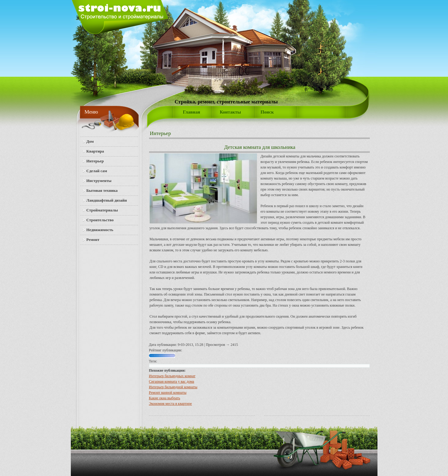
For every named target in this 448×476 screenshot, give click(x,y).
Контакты (230, 112)
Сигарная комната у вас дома (172, 381)
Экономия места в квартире (170, 404)
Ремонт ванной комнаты (168, 393)
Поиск (267, 112)
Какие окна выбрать (165, 398)
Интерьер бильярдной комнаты (173, 387)
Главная (192, 112)
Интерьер (161, 133)
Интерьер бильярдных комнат (172, 376)
